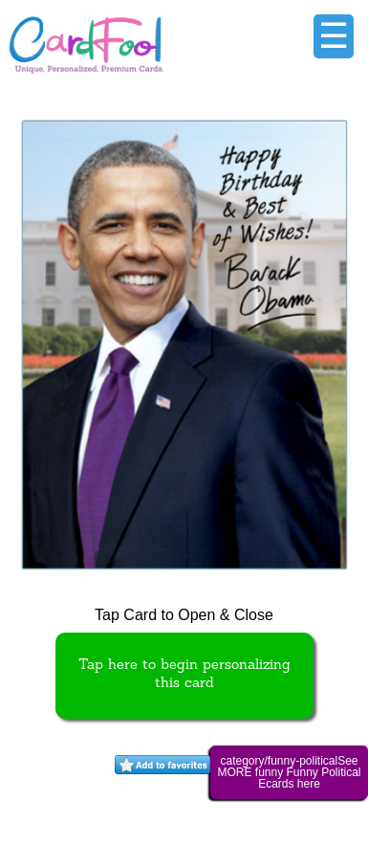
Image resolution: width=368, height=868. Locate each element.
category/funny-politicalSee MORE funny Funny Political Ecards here (289, 772)
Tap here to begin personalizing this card (184, 675)
